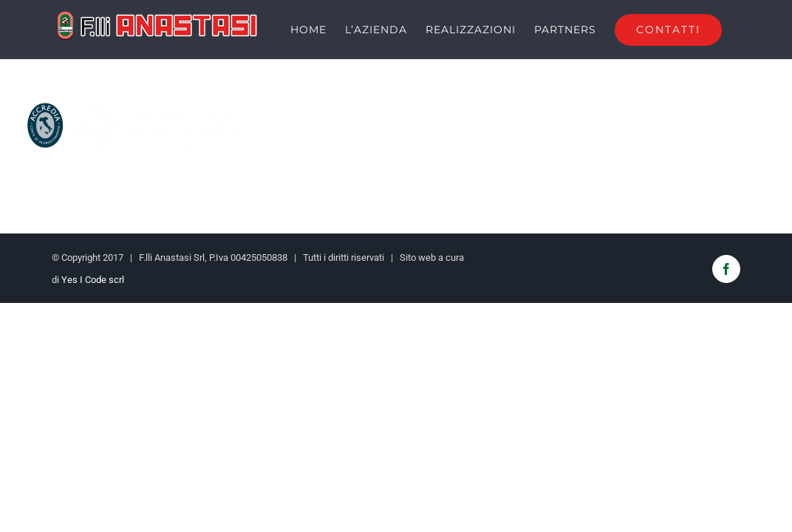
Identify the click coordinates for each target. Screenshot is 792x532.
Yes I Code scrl (93, 308)
